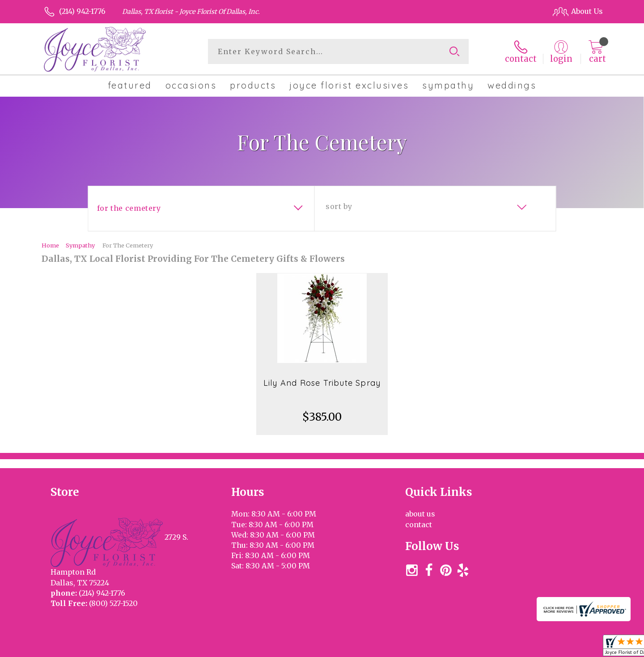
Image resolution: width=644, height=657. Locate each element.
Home (50, 245)
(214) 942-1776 (82, 11)
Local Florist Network (520, 648)
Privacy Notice (453, 648)
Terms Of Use (398, 648)
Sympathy (80, 245)
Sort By (339, 206)
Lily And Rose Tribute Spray (322, 383)
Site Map (578, 648)
